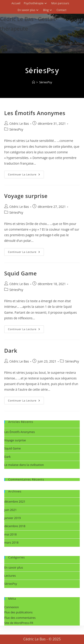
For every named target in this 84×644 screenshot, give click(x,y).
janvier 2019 (13, 518)
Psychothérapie (36, 3)
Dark (11, 350)
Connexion (12, 607)
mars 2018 (11, 542)
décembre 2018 (15, 526)
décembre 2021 (15, 501)
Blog (48, 10)
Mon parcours (60, 3)
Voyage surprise (26, 196)
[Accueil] (33, 82)
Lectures (10, 576)
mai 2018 (11, 534)
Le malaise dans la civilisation (24, 465)
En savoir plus (29, 10)
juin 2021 (11, 510)
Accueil (16, 3)
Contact (61, 10)
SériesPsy (46, 82)
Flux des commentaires (20, 618)
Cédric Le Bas (19, 124)
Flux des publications (18, 612)
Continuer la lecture (26, 173)
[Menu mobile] (77, 43)
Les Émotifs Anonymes (35, 113)
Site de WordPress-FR (19, 623)
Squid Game (20, 273)
